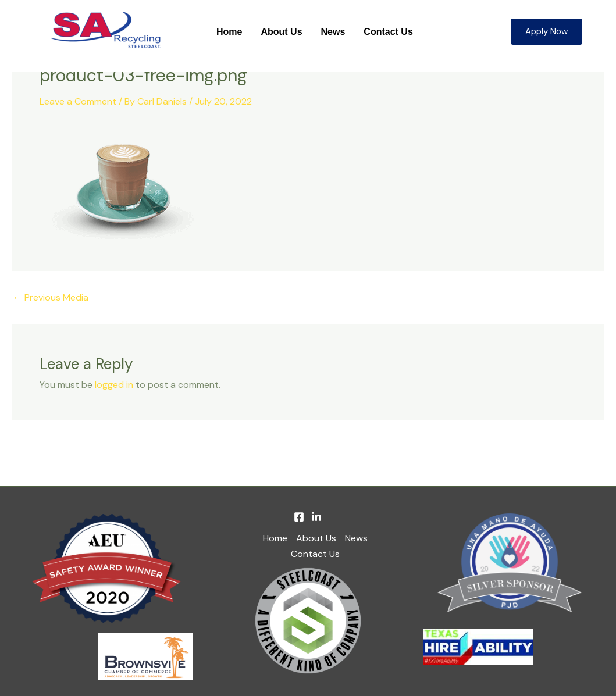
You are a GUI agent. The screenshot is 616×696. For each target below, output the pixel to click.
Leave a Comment (78, 101)
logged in (114, 385)
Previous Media (51, 298)
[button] (546, 32)
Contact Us (388, 32)
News (333, 32)
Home (229, 32)
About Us (281, 32)
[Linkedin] (316, 517)
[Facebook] (299, 517)
